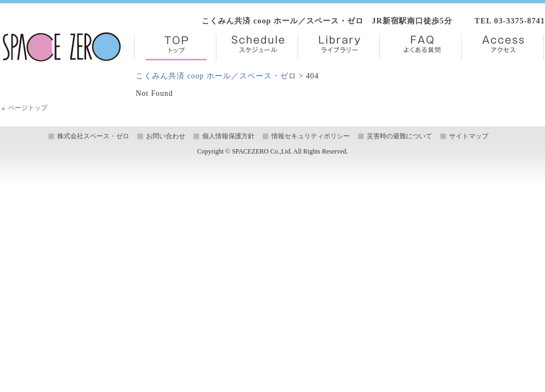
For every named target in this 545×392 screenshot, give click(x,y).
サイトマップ (469, 136)
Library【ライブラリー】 (339, 47)
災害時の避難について (399, 136)
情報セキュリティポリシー (311, 136)
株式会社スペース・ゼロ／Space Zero (62, 47)
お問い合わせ (166, 136)
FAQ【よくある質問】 (420, 47)
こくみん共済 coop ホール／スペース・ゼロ (216, 76)
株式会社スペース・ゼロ (93, 136)
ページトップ (24, 108)
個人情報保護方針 (228, 136)
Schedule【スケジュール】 (257, 47)
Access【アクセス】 (502, 47)
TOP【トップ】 (175, 47)
